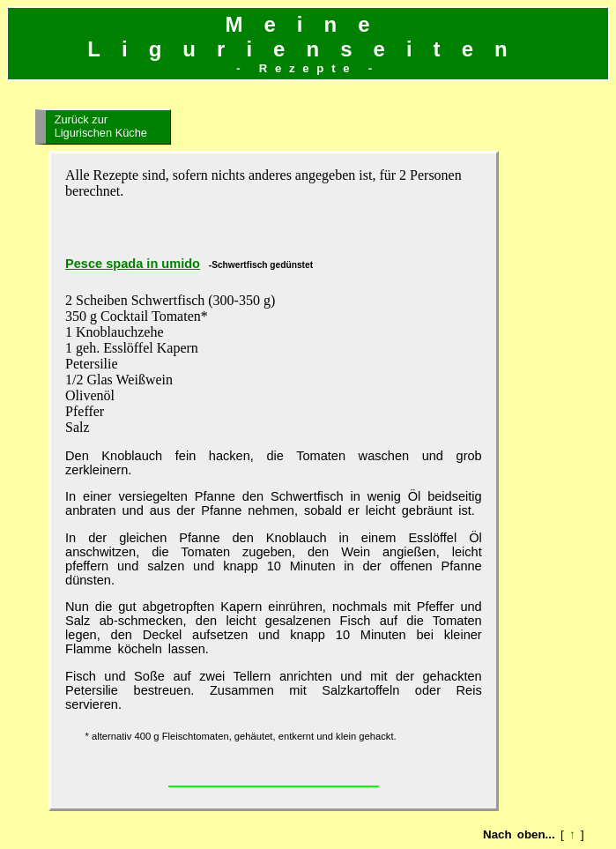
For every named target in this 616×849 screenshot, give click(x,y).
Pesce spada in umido (133, 264)
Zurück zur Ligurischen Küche (101, 126)
